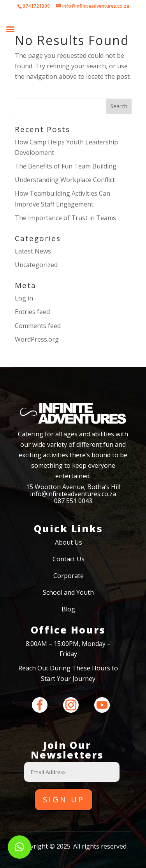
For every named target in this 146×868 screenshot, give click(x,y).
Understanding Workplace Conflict (65, 180)
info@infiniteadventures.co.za (73, 494)
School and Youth (68, 592)
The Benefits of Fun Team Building (66, 166)
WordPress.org (37, 339)
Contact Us (69, 559)
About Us (69, 542)
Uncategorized (36, 265)
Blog (68, 609)
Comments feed (38, 326)
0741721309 (36, 6)
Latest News (33, 251)
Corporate (69, 576)
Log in (24, 298)
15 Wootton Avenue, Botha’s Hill (73, 487)
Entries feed (32, 312)
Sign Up (64, 799)
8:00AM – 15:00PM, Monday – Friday (68, 649)
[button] (19, 847)
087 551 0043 (73, 501)
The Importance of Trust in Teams (65, 218)
